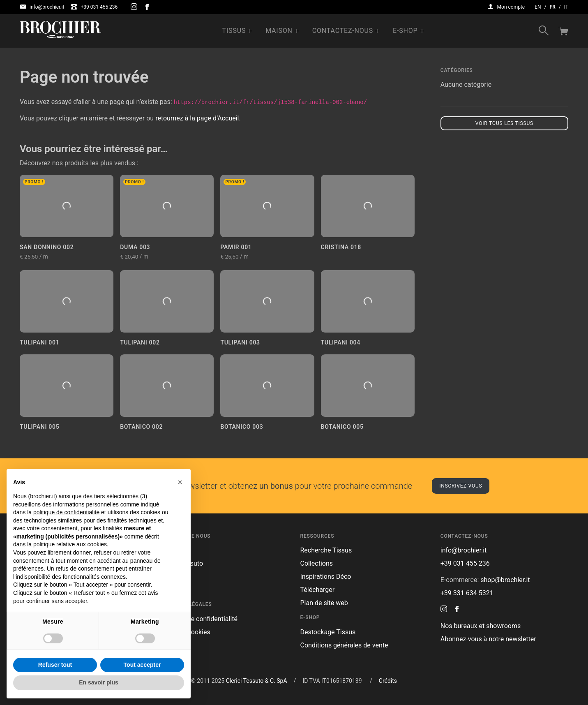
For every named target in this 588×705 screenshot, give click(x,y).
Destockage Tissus (328, 632)
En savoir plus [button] (99, 682)
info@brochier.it (42, 7)
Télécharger (318, 590)
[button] (180, 482)
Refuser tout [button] (55, 665)
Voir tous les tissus (504, 123)
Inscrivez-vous (461, 486)
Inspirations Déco (326, 577)
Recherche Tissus (326, 550)
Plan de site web (324, 603)
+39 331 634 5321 (467, 593)
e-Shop (405, 31)
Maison (279, 31)
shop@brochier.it (505, 580)
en (538, 7)
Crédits (388, 681)
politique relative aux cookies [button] (70, 544)
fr (553, 7)
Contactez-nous (343, 31)
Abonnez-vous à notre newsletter (488, 639)
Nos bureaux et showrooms (481, 626)
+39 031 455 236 (94, 7)
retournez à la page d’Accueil (197, 118)
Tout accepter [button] (142, 665)
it (566, 7)
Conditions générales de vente (344, 645)
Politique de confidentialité (199, 619)
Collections (317, 563)
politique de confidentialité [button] (66, 512)
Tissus (234, 31)
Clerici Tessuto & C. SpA (257, 681)
